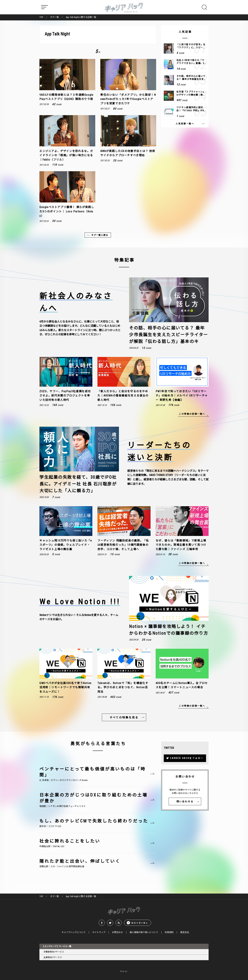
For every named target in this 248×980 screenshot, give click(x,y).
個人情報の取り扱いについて (144, 932)
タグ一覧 (54, 17)
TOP (41, 17)
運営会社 (185, 932)
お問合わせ (117, 932)
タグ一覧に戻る (100, 235)
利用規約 (169, 932)
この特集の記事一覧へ (192, 414)
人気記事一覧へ (185, 124)
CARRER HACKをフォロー (187, 758)
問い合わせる (185, 802)
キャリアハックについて (74, 932)
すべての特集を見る (124, 718)
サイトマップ (99, 932)
